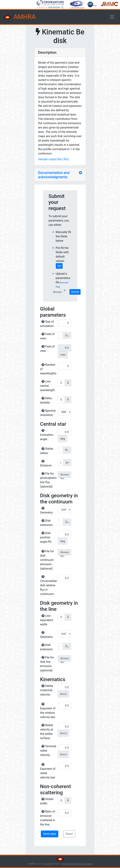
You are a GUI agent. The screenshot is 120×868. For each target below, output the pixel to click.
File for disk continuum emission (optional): (47, 560)
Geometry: (47, 510)
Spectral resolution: (48, 413)
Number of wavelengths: (48, 369)
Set (59, 266)
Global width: (47, 801)
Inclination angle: (47, 435)
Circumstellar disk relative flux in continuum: (49, 585)
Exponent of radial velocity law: (48, 771)
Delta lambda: (46, 400)
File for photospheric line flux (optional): (48, 480)
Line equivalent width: (47, 620)
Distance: (46, 463)
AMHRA (19, 17)
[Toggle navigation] (112, 17)
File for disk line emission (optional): (47, 664)
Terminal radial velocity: (48, 751)
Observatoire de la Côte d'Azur (77, 864)
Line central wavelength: (48, 386)
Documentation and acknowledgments (54, 175)
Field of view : (47, 349)
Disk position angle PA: (46, 537)
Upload (75, 292)
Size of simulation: (47, 324)
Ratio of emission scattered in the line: (48, 818)
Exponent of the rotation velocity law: (48, 711)
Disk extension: (47, 523)
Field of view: (47, 336)
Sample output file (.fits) (54, 159)
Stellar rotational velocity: (47, 690)
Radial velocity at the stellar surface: (47, 732)
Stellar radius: (47, 451)
